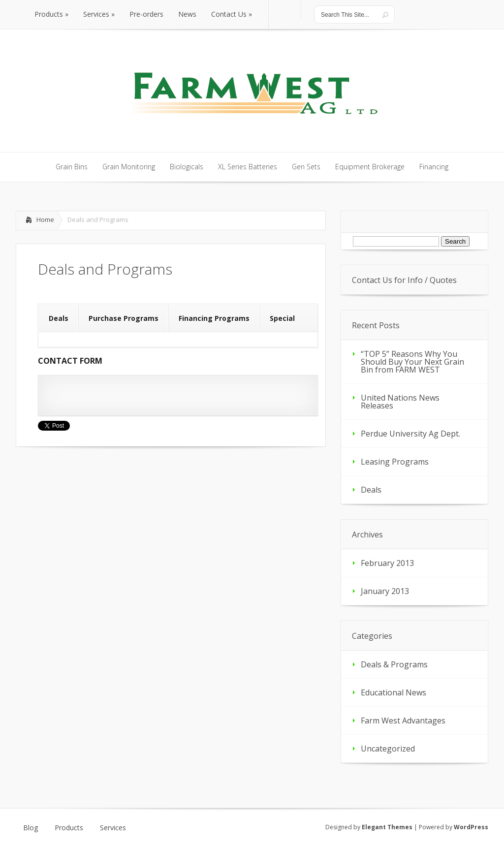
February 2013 (387, 563)
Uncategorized (388, 749)
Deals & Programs (394, 664)
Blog (31, 828)
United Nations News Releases (400, 402)
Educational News (394, 692)
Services (113, 828)
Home (45, 219)
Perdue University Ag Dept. (410, 434)
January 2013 (385, 591)
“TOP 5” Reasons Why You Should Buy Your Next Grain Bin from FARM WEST (412, 362)
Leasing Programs (395, 462)
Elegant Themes (387, 827)
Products (69, 828)
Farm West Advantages (403, 721)
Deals (371, 490)
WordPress (471, 827)
